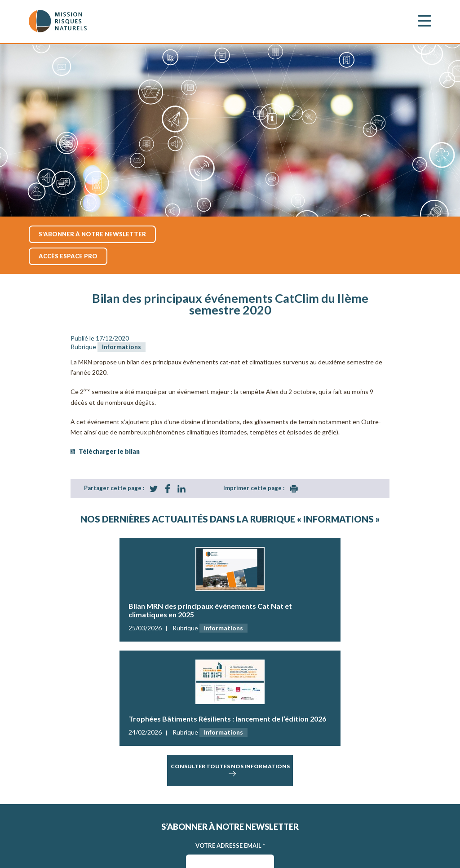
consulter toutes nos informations (230, 770)
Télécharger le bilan (109, 451)
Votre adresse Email (230, 846)
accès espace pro (68, 256)
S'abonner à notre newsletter (92, 234)
